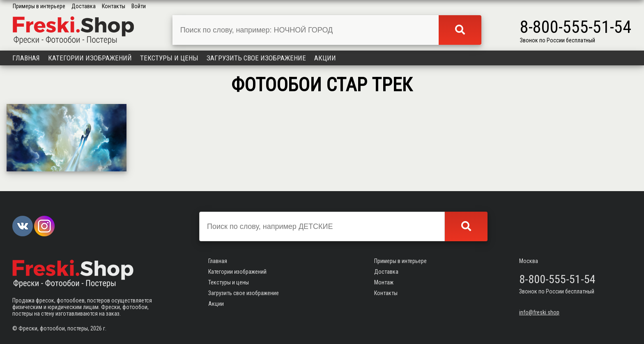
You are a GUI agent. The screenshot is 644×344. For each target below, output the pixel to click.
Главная (26, 58)
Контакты (114, 6)
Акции (325, 58)
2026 (96, 328)
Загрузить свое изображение (256, 58)
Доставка (84, 6)
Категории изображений (90, 58)
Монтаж (384, 282)
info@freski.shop (539, 312)
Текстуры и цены (169, 58)
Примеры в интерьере (39, 6)
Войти (139, 6)
